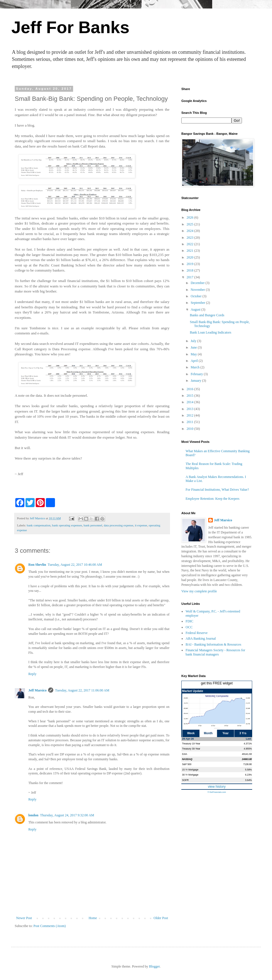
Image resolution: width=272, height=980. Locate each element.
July (194, 341)
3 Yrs (243, 733)
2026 (191, 217)
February (197, 374)
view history (217, 787)
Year (226, 733)
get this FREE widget (217, 683)
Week (191, 733)
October (197, 296)
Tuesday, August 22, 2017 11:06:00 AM (82, 690)
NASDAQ (187, 759)
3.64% (248, 780)
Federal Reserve (197, 633)
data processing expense (118, 525)
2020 (191, 257)
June (194, 347)
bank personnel (93, 525)
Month (208, 733)
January (196, 381)
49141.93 (247, 754)
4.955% (248, 749)
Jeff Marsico (37, 690)
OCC (189, 627)
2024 (191, 231)
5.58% (248, 770)
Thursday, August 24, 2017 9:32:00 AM (67, 815)
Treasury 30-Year (191, 749)
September (198, 303)
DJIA (185, 754)
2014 (191, 402)
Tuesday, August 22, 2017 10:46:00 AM (75, 565)
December (198, 283)
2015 (191, 396)
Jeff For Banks (70, 27)
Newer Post (24, 918)
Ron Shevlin (37, 565)
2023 (191, 238)
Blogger (154, 966)
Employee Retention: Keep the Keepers (212, 499)
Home (93, 918)
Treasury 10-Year (191, 744)
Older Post (161, 918)
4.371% (248, 744)
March (195, 367)
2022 (191, 244)
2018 (191, 270)
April (195, 361)
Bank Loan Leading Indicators (211, 332)
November (198, 290)
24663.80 (247, 759)
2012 (191, 415)
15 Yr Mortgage (190, 770)
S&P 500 (187, 764)
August (196, 309)
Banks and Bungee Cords (207, 315)
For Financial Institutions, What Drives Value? (217, 490)
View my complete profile (199, 591)
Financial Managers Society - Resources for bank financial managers (215, 652)
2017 (191, 277)
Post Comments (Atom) (50, 926)
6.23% (248, 775)
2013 (191, 409)
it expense (141, 525)
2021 (191, 251)
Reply (32, 674)
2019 (191, 264)
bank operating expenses (67, 525)
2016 (191, 389)
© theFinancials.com (217, 792)
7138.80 (247, 764)
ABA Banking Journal (201, 639)
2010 (191, 429)
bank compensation (39, 525)
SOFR (185, 780)
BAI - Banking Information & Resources (213, 644)
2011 (191, 422)
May (194, 354)
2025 (191, 224)
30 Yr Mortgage (190, 775)
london (33, 815)
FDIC (189, 621)
